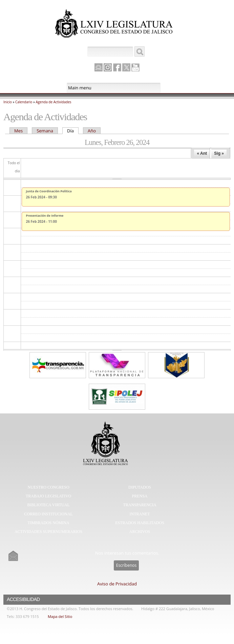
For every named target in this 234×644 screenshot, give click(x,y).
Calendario (24, 102)
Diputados (140, 487)
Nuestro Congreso (49, 487)
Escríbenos (126, 565)
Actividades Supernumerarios (48, 532)
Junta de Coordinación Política (49, 191)
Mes (18, 131)
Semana (45, 131)
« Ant (202, 153)
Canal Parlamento (99, 68)
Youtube (135, 67)
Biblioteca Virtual (48, 505)
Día (73, 131)
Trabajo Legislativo (48, 496)
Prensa (140, 496)
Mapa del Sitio (60, 616)
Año (92, 131)
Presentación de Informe (45, 216)
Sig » (219, 153)
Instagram (108, 67)
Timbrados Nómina (49, 523)
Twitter (126, 67)
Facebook (117, 67)
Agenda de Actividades (54, 102)
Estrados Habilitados (140, 523)
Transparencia (140, 505)
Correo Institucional (48, 514)
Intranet (140, 514)
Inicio (8, 102)
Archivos (140, 532)
